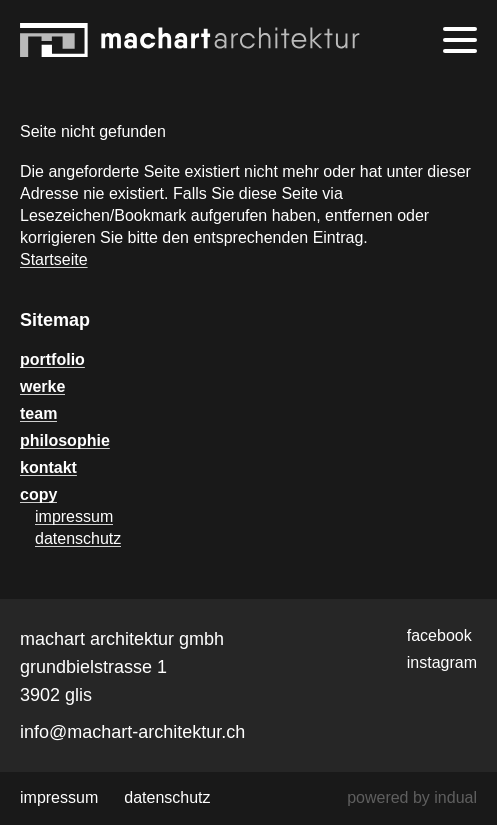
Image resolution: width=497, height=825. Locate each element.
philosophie (65, 440)
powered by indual (412, 797)
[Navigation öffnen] (460, 40)
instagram (442, 662)
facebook (439, 635)
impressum (74, 516)
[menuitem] (248, 360)
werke (42, 386)
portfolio (52, 359)
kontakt (48, 467)
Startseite (54, 259)
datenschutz (78, 538)
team (38, 413)
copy (38, 494)
